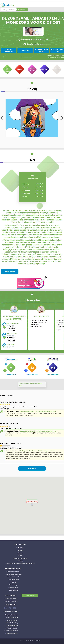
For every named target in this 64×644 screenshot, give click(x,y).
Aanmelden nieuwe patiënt (40, 50)
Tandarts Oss (12, 9)
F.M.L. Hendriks (12, 334)
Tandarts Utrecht (12, 620)
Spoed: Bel (24, 50)
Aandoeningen (14, 588)
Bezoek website (10, 271)
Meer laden (32, 469)
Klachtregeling (14, 590)
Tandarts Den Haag (12, 623)
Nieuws (21, 556)
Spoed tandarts (14, 580)
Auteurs (21, 550)
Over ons (20, 548)
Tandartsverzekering (14, 572)
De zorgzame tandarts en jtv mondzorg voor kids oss (23, 9)
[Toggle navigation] (62, 5)
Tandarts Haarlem (12, 633)
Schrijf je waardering (8, 50)
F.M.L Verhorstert (13, 323)
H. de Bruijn (11, 344)
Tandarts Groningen (12, 631)
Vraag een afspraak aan (56, 50)
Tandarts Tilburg (12, 628)
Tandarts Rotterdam (12, 618)
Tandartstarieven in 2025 (14, 574)
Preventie (14, 582)
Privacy (21, 561)
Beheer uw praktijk (11, 598)
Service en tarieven (11, 601)
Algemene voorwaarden (21, 558)
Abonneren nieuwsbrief (30, 595)
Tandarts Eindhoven (12, 625)
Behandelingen (14, 585)
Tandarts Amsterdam (12, 615)
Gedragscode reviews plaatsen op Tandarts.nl (21, 563)
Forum (21, 553)
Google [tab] (2, 395)
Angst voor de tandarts (14, 577)
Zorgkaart (11, 395)
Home (4, 9)
